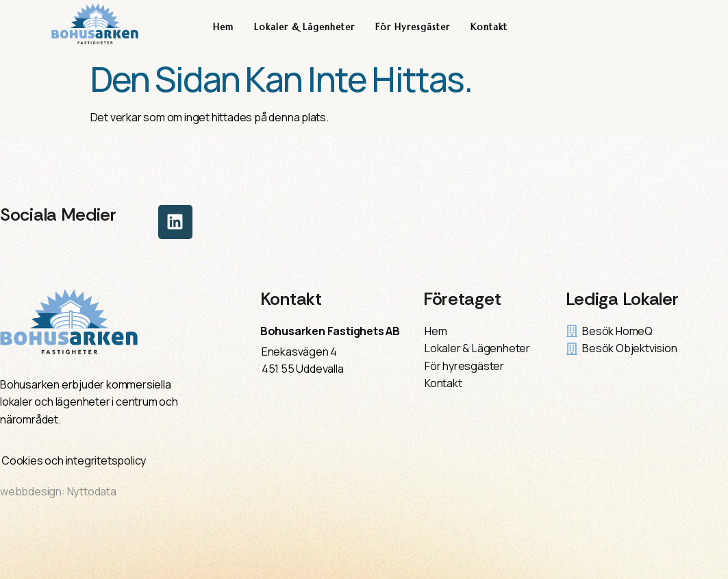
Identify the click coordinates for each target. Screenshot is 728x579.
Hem (223, 27)
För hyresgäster (413, 27)
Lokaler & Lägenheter (304, 27)
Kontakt (489, 27)
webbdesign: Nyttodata (58, 491)
